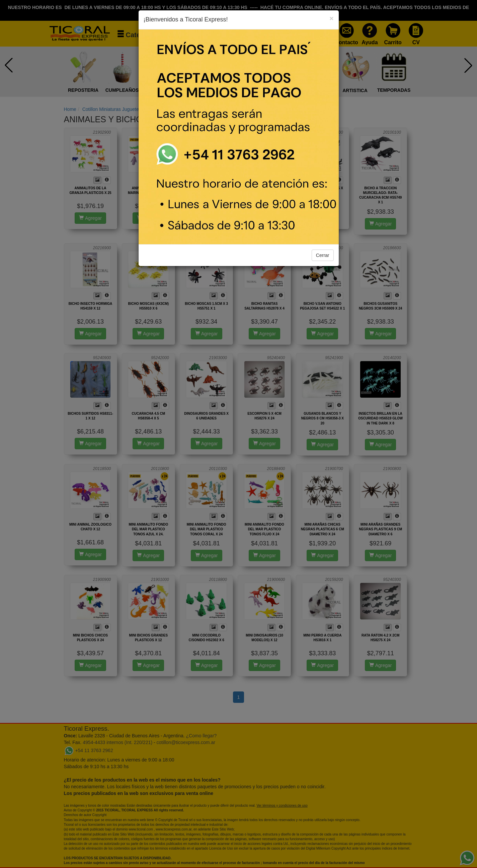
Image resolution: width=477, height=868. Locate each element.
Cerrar (323, 255)
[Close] (331, 18)
